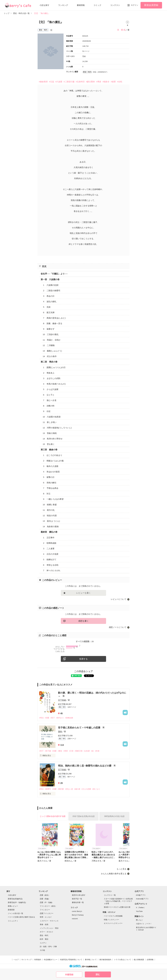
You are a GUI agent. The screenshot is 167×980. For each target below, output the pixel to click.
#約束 (97, 751)
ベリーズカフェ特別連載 (113, 916)
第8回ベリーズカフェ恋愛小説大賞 (117, 907)
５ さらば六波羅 (50, 389)
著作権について (91, 960)
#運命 (60, 751)
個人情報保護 (139, 960)
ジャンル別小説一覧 (15, 913)
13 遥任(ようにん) (51, 521)
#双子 (53, 718)
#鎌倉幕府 (43, 82)
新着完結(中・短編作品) (17, 902)
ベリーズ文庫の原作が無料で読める (21, 917)
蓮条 (60, 731)
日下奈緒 (62, 700)
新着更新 (11, 910)
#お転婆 (87, 751)
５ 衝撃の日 (49, 477)
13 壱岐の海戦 (50, 433)
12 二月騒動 (49, 345)
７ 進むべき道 (50, 400)
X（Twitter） (141, 908)
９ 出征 (47, 411)
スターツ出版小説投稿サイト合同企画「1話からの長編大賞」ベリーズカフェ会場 (118, 901)
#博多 (99, 82)
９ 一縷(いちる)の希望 (53, 499)
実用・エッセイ (46, 917)
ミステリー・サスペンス (49, 921)
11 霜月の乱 (49, 510)
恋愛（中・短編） (47, 902)
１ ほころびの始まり (52, 455)
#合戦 (120, 82)
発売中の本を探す (79, 895)
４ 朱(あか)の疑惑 (51, 472)
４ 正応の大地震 (50, 554)
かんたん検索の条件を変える (114, 874)
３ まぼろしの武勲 (51, 378)
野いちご (139, 920)
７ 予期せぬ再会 (50, 488)
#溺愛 (47, 718)
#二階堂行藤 (69, 82)
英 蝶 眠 (121, 30)
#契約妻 (61, 789)
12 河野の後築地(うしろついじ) (57, 428)
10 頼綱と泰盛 (50, 505)
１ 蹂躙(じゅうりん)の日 (54, 367)
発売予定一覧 (77, 899)
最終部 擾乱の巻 (49, 532)
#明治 (41, 718)
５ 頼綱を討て (50, 559)
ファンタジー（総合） (48, 906)
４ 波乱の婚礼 (50, 302)
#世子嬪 (48, 751)
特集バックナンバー (111, 920)
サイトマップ (26, 960)
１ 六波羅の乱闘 (50, 285)
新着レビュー (13, 906)
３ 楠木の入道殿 (50, 466)
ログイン (135, 5)
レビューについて (119, 599)
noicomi (75, 919)
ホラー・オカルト (47, 932)
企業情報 (150, 960)
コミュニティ (13, 921)
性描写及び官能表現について (71, 960)
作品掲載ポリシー (51, 960)
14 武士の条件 (50, 356)
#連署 (113, 82)
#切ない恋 (69, 789)
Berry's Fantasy (78, 915)
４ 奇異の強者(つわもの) (54, 384)
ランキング (63, 5)
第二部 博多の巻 (49, 362)
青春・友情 (44, 924)
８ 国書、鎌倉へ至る (52, 323)
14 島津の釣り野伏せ (53, 439)
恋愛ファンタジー (47, 913)
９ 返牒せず (49, 329)
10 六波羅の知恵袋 (52, 417)
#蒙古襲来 (90, 82)
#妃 (92, 751)
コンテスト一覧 (110, 895)
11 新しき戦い (50, 422)
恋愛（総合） (45, 895)
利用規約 (38, 960)
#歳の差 (77, 789)
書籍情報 (81, 5)
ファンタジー (45, 910)
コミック (97, 5)
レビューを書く (83, 593)
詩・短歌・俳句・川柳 (48, 947)
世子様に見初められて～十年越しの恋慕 (80, 728)
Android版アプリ (142, 899)
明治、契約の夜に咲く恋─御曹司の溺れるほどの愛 (85, 766)
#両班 (66, 751)
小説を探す (44, 5)
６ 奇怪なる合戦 (50, 565)
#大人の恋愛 (86, 789)
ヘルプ (16, 960)
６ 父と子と (49, 395)
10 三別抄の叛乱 (51, 334)
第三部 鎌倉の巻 (49, 450)
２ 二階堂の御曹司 (51, 291)
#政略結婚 (69, 718)
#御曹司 (48, 789)
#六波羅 (59, 82)
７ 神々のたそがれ (51, 570)
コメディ (43, 943)
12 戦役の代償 (50, 516)
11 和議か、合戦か (52, 340)
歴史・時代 (44, 935)
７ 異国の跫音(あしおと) (54, 318)
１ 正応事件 (49, 538)
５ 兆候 (47, 307)
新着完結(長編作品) (15, 899)
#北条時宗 (80, 82)
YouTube (139, 911)
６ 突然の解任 (50, 483)
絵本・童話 (44, 939)
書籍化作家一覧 (78, 902)
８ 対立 (47, 494)
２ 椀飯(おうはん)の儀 (53, 461)
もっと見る (122, 869)
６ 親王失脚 (49, 312)
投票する (83, 659)
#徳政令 (106, 82)
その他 (42, 950)
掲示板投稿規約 (105, 960)
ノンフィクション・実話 (49, 928)
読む (98, 974)
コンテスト (115, 5)
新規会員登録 (151, 5)
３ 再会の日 (49, 296)
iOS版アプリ (141, 895)
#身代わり (60, 718)
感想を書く (83, 621)
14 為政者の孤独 (51, 526)
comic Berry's (77, 911)
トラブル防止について (123, 960)
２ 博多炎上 (49, 373)
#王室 (71, 751)
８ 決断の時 (49, 406)
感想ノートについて (118, 627)
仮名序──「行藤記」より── (54, 274)
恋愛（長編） (45, 899)
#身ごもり (96, 789)
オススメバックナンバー (113, 923)
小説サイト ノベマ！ (144, 924)
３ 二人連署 (49, 549)
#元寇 (52, 82)
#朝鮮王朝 (79, 751)
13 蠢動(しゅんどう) (52, 351)
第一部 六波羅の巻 (50, 279)
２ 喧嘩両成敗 (50, 543)
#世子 (41, 751)
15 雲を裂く (49, 444)
